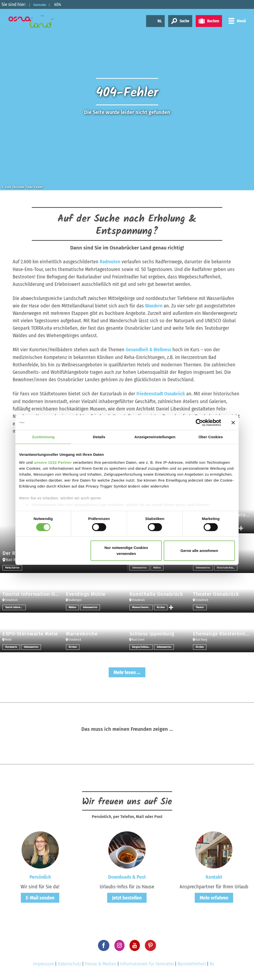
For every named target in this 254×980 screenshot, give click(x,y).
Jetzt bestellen (127, 897)
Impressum (44, 963)
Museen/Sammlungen (143, 607)
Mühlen (157, 567)
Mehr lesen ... (127, 672)
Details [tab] (99, 437)
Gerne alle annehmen (199, 551)
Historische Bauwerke (227, 567)
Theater (200, 607)
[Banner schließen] (233, 423)
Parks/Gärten (12, 567)
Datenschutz (69, 963)
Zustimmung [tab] (43, 437)
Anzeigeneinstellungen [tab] (155, 437)
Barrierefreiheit (192, 963)
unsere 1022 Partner (53, 462)
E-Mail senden (40, 897)
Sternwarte (11, 646)
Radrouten (110, 262)
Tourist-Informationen (16, 607)
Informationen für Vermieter (147, 963)
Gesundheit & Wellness (149, 349)
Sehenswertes (139, 567)
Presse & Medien (101, 963)
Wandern (154, 305)
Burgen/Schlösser (141, 646)
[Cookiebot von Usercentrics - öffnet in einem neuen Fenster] (199, 423)
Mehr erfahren (214, 897)
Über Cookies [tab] (211, 437)
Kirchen (161, 607)
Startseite (44, 4)
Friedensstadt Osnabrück (162, 393)
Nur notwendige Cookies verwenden (126, 551)
